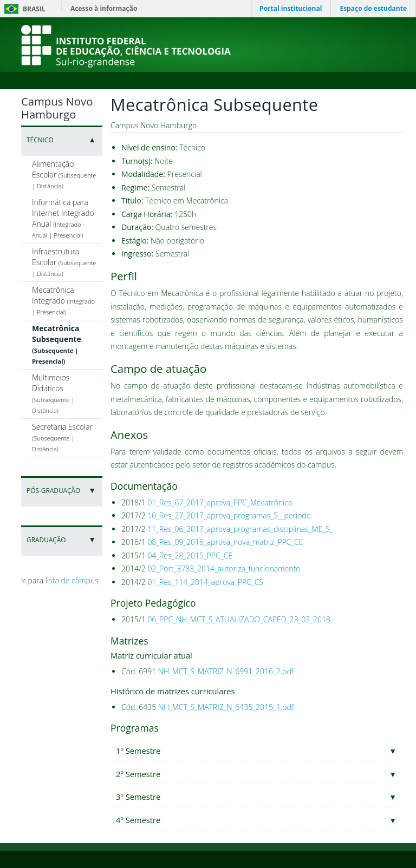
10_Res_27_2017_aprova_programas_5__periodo (229, 515)
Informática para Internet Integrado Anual (63, 218)
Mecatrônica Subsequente (57, 344)
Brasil (23, 9)
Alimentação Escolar (64, 174)
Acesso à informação (104, 8)
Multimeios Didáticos (53, 393)
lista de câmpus (72, 580)
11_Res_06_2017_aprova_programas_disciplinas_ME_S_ (240, 529)
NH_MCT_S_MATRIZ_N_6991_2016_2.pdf (226, 671)
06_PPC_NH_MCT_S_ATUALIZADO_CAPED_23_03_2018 (239, 619)
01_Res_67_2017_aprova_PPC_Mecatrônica (220, 502)
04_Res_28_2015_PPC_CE (190, 555)
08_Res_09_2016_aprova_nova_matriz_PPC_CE (225, 542)
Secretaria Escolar (62, 437)
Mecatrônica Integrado (63, 300)
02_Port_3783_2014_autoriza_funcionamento (224, 568)
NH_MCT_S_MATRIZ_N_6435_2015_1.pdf (226, 707)
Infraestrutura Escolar (64, 262)
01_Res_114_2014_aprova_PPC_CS (205, 582)
